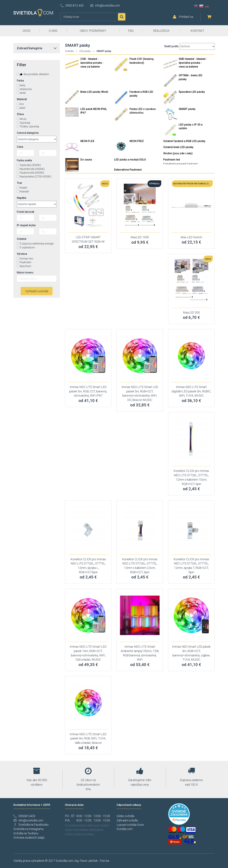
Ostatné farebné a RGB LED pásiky (184, 141)
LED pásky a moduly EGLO (130, 160)
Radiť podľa (171, 46)
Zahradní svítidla (127, 820)
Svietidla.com (65, 861)
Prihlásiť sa (186, 17)
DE (207, 6)
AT (213, 6)
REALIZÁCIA (161, 31)
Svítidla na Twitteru (26, 833)
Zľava (20, 114)
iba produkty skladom (33, 74)
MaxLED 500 (191, 312)
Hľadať (122, 17)
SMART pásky (187, 109)
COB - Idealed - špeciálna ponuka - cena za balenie (92, 63)
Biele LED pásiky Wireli (94, 92)
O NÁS (53, 31)
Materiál (22, 99)
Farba (20, 81)
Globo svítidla (125, 816)
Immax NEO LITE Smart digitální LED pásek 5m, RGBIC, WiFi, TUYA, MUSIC (191, 391)
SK (201, 6)
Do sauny (86, 160)
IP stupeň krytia (26, 225)
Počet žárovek (26, 212)
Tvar (19, 183)
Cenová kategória (28, 133)
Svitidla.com (125, 829)
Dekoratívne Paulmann (128, 170)
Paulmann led (172, 160)
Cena (20, 147)
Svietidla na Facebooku (33, 825)
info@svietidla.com (108, 5)
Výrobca (22, 254)
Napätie (21, 198)
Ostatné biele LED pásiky (178, 147)
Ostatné (22, 239)
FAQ (131, 31)
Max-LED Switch (191, 237)
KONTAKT (197, 31)
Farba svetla (24, 160)
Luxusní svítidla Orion (130, 825)
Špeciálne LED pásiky (192, 92)
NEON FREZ (137, 141)
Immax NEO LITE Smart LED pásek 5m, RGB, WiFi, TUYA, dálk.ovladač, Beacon (88, 738)
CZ (196, 6)
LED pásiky (85, 51)
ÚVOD (26, 31)
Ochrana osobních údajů (29, 837)
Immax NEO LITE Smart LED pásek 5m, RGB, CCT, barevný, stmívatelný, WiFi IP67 (88, 391)
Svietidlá (69, 51)
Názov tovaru (25, 272)
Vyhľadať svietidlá (37, 291)
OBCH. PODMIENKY (93, 31)
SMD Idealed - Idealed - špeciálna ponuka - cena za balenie (193, 63)
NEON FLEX (87, 141)
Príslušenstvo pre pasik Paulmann (181, 164)
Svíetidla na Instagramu (29, 829)
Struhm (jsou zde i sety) (178, 153)
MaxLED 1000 (140, 237)
